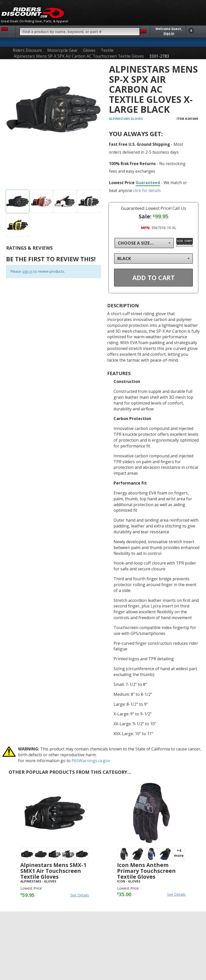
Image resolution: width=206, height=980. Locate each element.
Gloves (89, 50)
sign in (27, 271)
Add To (154, 278)
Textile (107, 50)
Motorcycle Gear (62, 50)
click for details (147, 190)
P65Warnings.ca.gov (91, 761)
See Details (80, 895)
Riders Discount (27, 50)
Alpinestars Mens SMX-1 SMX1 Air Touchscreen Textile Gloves (53, 871)
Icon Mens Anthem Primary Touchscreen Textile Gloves (146, 871)
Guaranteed (148, 183)
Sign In (169, 33)
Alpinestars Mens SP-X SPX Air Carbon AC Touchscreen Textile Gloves (79, 56)
